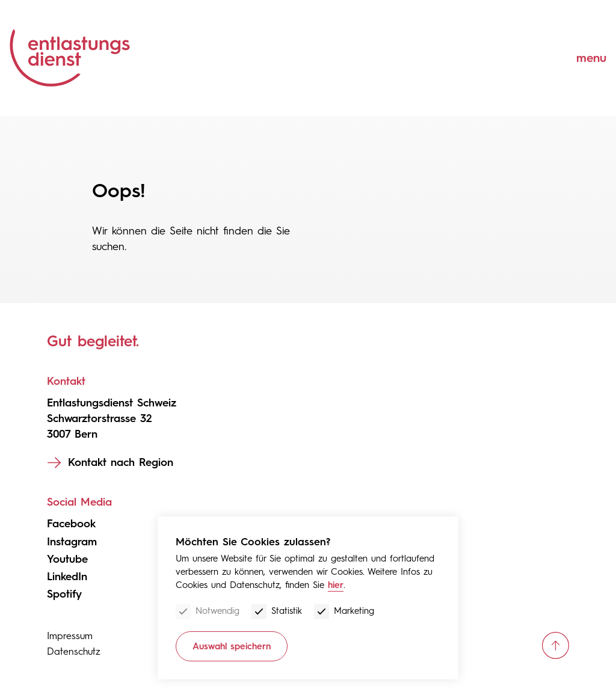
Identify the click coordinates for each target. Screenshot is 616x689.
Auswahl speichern (232, 646)
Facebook (71, 524)
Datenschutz (74, 651)
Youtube (67, 559)
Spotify (64, 594)
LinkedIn (67, 577)
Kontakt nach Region (121, 462)
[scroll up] (556, 645)
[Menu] (582, 58)
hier (336, 585)
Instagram (72, 542)
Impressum (70, 636)
